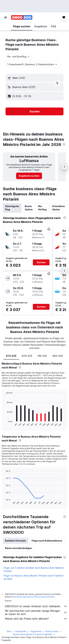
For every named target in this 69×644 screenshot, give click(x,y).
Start (9, 631)
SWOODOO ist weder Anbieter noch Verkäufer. (36, 606)
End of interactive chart (4, 424)
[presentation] (64, 144)
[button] (6, 17)
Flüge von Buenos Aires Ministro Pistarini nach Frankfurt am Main (34, 577)
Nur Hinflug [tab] (42, 208)
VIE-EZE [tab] (42, 356)
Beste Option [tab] (29, 208)
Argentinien (36, 631)
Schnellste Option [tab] (58, 208)
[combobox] (19, 57)
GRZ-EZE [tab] (58, 356)
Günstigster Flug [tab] (12, 208)
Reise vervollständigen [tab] (18, 548)
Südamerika (21, 631)
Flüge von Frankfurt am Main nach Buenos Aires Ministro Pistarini (34, 569)
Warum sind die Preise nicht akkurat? (36, 619)
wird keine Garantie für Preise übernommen (33, 597)
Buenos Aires (52, 631)
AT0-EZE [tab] (11, 356)
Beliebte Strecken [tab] (16, 541)
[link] (29, 176)
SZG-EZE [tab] (27, 356)
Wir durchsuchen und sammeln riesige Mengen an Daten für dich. (36, 612)
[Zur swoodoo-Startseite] (22, 17)
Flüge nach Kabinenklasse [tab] (47, 541)
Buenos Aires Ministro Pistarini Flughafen (33, 634)
